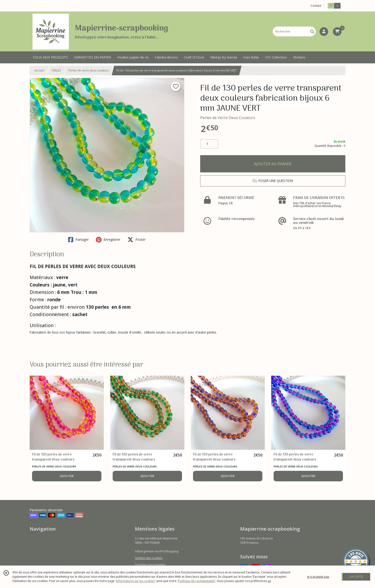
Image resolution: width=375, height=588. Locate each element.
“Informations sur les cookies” (135, 581)
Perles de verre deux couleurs (89, 70)
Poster (137, 240)
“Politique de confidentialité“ (196, 581)
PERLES (56, 70)
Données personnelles (150, 565)
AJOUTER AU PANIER (273, 164)
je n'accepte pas (318, 577)
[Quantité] (209, 144)
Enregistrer (108, 240)
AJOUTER (67, 476)
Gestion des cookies (149, 558)
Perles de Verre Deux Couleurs (228, 118)
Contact (316, 6)
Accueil (39, 70)
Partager (78, 240)
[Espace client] (324, 32)
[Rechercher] (312, 31)
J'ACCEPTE (356, 577)
